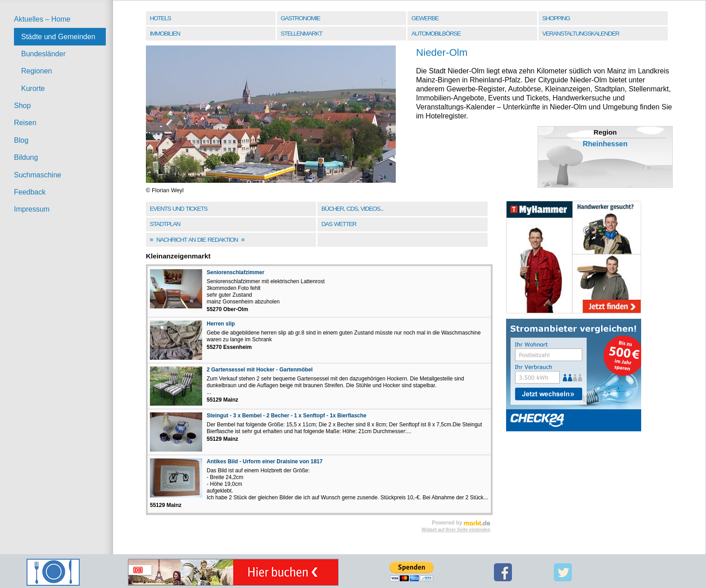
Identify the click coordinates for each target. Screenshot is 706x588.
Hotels (160, 18)
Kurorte (33, 88)
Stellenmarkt (301, 34)
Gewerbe (425, 18)
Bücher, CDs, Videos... (353, 209)
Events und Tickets (179, 209)
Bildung (26, 157)
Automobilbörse (436, 34)
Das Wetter (339, 224)
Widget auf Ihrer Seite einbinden (456, 530)
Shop (22, 106)
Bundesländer (43, 54)
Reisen (25, 123)
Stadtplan (165, 224)
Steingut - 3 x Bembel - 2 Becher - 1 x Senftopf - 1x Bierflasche (287, 416)
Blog (21, 140)
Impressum (32, 209)
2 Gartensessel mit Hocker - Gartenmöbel (260, 370)
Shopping (556, 18)
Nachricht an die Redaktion (197, 240)
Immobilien (165, 34)
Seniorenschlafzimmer (235, 272)
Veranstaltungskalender (581, 34)
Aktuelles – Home (42, 19)
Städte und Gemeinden (58, 37)
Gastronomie (300, 18)
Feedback (30, 192)
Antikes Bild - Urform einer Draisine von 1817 (265, 461)
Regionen (37, 71)
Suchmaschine (38, 175)
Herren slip (221, 324)
